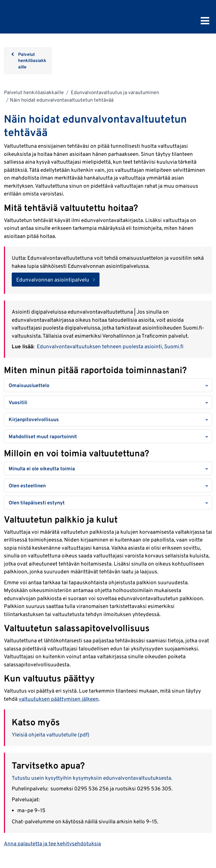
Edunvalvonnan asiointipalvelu (53, 280)
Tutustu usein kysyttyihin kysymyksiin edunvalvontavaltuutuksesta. (92, 778)
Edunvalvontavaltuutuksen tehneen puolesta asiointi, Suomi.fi (110, 346)
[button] (108, 385)
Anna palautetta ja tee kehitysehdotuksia (52, 843)
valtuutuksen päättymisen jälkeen (59, 699)
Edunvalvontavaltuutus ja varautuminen (114, 92)
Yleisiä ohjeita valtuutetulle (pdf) (51, 735)
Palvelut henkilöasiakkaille (34, 92)
